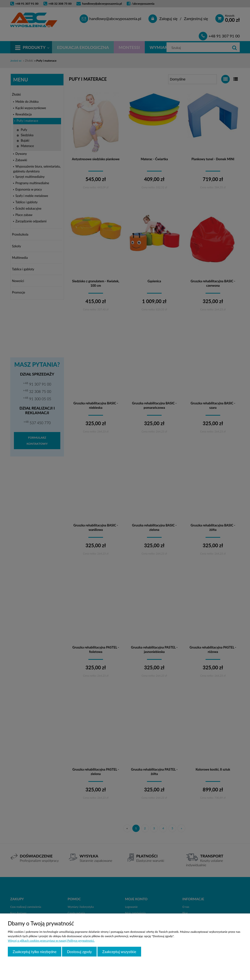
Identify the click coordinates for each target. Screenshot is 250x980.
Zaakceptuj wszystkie (119, 952)
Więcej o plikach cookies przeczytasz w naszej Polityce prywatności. (51, 940)
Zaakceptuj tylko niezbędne (35, 952)
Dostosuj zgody (79, 952)
